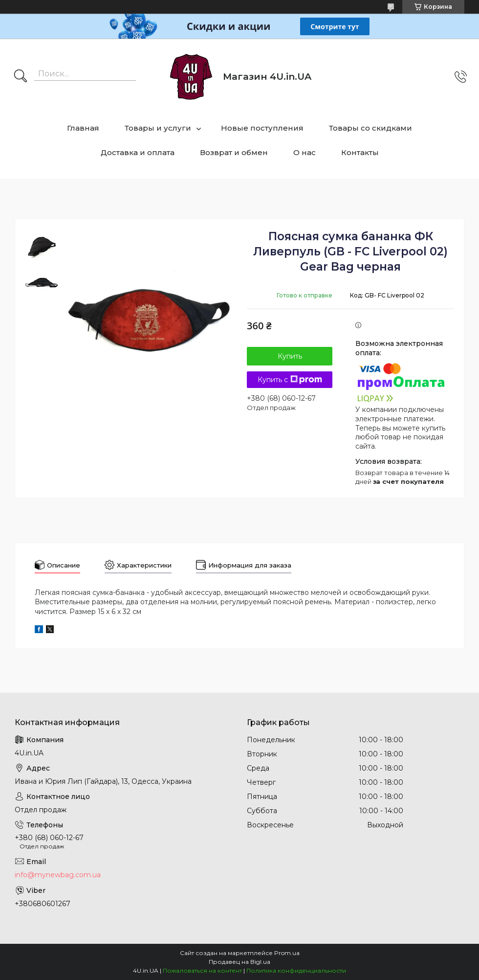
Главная (83, 128)
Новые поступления (262, 128)
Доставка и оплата (138, 152)
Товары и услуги (158, 128)
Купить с (290, 380)
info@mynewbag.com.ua (58, 875)
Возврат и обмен (234, 152)
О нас (305, 152)
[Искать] (21, 77)
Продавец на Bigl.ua (239, 962)
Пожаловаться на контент (202, 970)
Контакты (360, 152)
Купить (290, 356)
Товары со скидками (370, 128)
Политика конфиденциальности (296, 970)
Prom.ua (287, 953)
